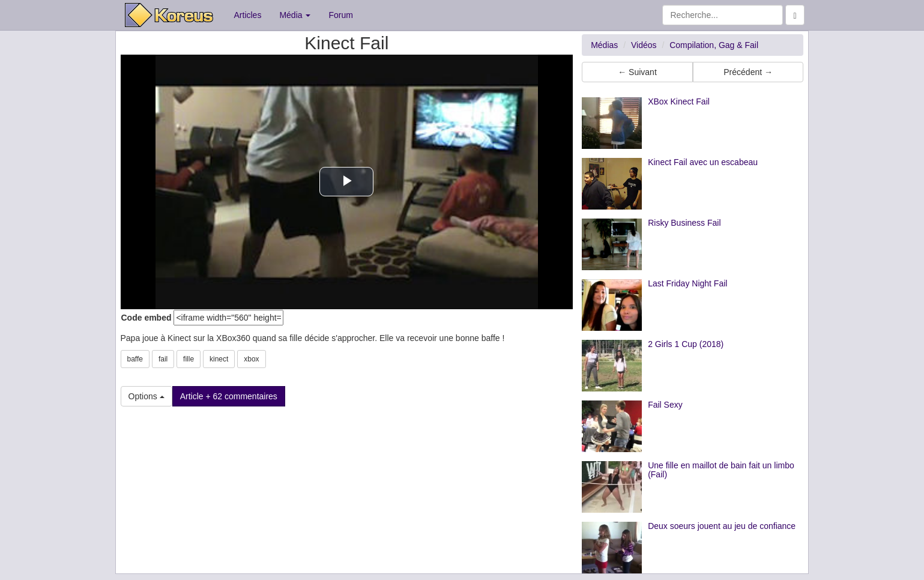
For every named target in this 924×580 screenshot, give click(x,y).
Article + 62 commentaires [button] (229, 396)
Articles (248, 15)
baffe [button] (135, 359)
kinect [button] (219, 359)
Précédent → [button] (748, 72)
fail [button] (163, 359)
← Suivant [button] (637, 72)
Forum (340, 15)
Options (146, 396)
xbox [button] (251, 359)
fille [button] (189, 359)
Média (295, 15)
